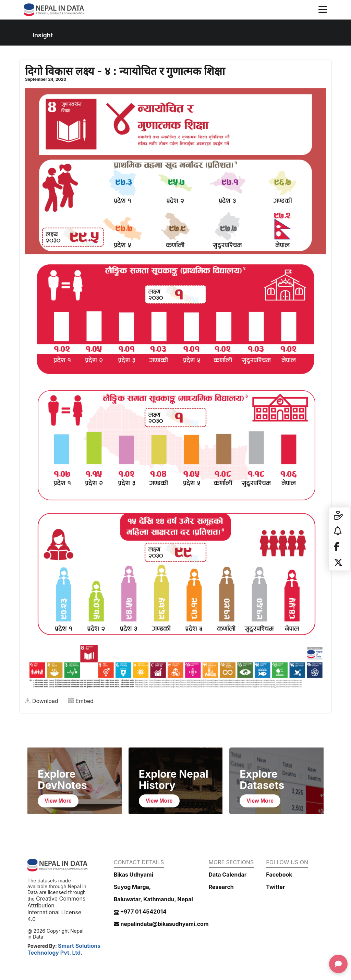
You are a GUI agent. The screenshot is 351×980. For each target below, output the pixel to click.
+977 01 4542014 (140, 912)
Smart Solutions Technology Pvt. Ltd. (64, 949)
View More (58, 801)
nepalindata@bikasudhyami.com (161, 924)
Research (221, 887)
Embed (81, 701)
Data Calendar (228, 875)
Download (42, 701)
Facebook (279, 875)
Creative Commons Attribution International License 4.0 (56, 909)
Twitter (275, 887)
